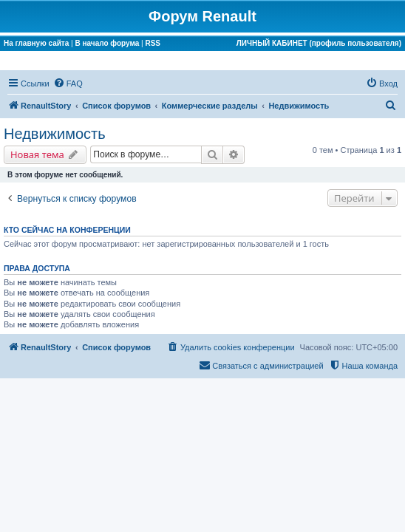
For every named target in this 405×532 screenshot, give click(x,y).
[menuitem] (68, 83)
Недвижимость (55, 134)
